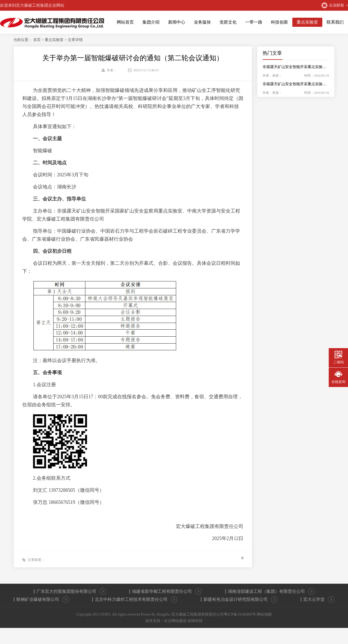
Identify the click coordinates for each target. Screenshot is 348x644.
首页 (37, 40)
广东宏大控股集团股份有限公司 (71, 591)
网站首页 (125, 22)
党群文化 (228, 22)
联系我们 (335, 22)
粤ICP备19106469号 (240, 614)
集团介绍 (151, 22)
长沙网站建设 (175, 621)
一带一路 (254, 22)
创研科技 (195, 621)
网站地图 (264, 614)
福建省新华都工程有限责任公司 (167, 591)
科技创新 (279, 22)
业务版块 (202, 22)
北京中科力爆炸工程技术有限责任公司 (136, 600)
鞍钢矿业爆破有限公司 (43, 600)
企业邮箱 (333, 5)
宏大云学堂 (319, 600)
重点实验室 (307, 22)
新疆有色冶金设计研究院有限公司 (240, 600)
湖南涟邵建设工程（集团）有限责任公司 (271, 591)
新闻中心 (177, 22)
